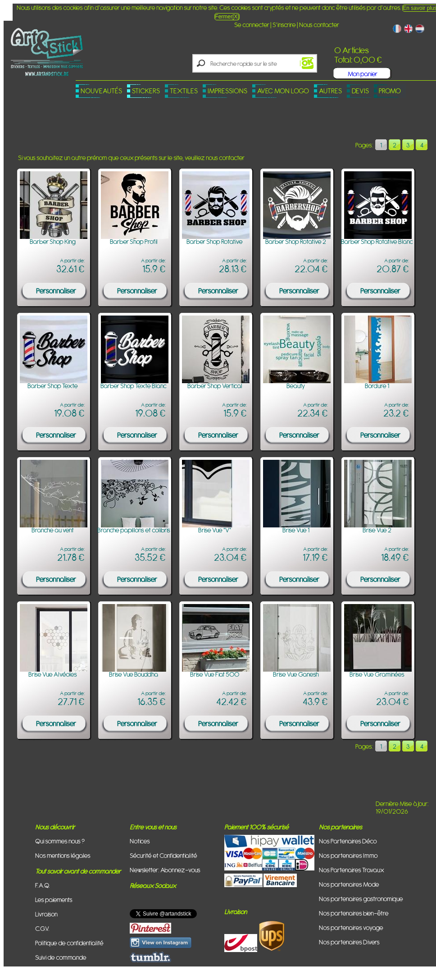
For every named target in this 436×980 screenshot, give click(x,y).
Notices (140, 841)
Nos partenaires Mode (349, 884)
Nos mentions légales (63, 855)
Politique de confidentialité (69, 943)
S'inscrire (284, 25)
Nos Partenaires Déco (348, 841)
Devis (360, 91)
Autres (330, 91)
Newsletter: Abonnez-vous (165, 870)
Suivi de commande (61, 957)
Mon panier (363, 74)
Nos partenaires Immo (348, 855)
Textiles (184, 91)
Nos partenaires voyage (351, 927)
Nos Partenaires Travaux (352, 870)
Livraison (46, 914)
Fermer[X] (227, 17)
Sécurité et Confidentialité (163, 855)
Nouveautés (101, 91)
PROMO (390, 91)
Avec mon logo (283, 91)
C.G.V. (42, 928)
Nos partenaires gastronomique (361, 899)
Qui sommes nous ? (60, 841)
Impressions (227, 91)
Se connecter (252, 25)
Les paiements (54, 900)
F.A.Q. (43, 885)
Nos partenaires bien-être (354, 913)
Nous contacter (319, 25)
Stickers (146, 91)
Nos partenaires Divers (349, 942)
